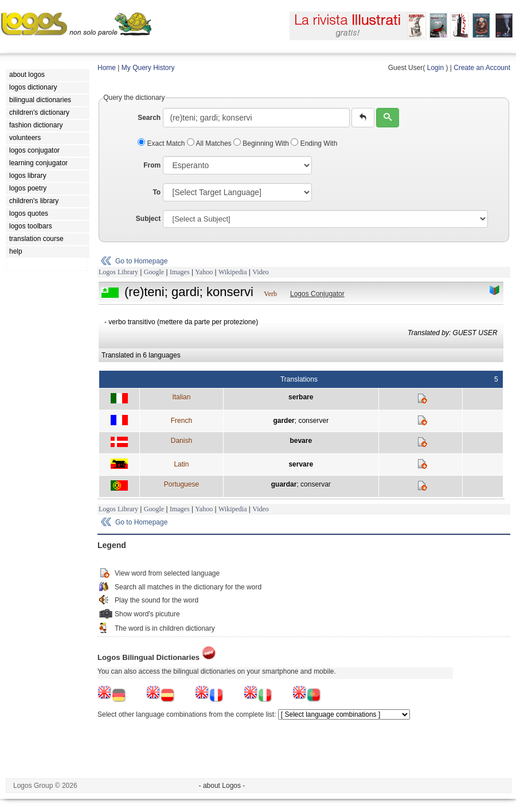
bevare (301, 441)
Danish (181, 441)
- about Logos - (222, 786)
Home (107, 68)
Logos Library (118, 272)
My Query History (148, 68)
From (152, 165)
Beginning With (262, 143)
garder (284, 421)
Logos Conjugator (317, 294)
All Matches (210, 143)
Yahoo (204, 272)
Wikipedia (233, 272)
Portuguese (181, 484)
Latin (181, 464)
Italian (181, 397)
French (181, 421)
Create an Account (482, 68)
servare (301, 464)
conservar (316, 484)
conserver (313, 421)
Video (261, 272)
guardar (284, 484)
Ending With (314, 143)
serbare (301, 397)
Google (154, 272)
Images (180, 272)
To (157, 192)
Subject (148, 219)
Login (435, 68)
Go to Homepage (141, 261)
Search (149, 118)
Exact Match (162, 143)
